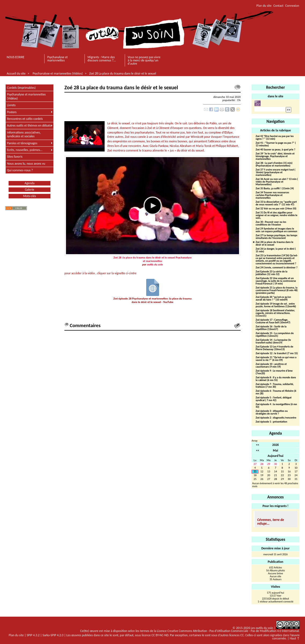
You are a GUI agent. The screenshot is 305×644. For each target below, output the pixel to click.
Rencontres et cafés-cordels (25, 119)
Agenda (30, 183)
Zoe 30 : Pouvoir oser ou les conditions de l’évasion (271, 223)
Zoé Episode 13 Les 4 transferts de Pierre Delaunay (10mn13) (274, 348)
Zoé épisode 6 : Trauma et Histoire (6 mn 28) (276, 392)
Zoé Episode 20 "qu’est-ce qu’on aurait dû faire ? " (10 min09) (273, 299)
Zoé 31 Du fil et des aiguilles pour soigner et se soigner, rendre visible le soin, (277, 215)
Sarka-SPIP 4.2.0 (53, 635)
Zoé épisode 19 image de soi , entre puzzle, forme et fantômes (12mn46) (276, 305)
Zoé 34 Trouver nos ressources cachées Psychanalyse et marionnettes (272, 195)
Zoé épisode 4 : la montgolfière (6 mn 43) (276, 406)
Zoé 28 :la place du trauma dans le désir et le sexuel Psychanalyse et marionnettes (152, 259)
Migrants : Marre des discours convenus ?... (102, 59)
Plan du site (264, 6)
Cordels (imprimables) (21, 88)
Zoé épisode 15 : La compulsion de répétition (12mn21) (275, 335)
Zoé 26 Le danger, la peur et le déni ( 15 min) (276, 250)
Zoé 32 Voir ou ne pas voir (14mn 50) (276, 209)
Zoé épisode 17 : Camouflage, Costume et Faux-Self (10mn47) (273, 321)
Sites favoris (15, 157)
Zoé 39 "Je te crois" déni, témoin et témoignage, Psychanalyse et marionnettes (275, 156)
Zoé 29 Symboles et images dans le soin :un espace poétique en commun (276, 230)
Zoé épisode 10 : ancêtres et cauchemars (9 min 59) (271, 366)
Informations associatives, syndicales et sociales (24, 134)
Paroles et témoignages (22, 143)
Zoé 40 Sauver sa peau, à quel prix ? (275, 150)
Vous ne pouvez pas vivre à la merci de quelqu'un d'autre (144, 60)
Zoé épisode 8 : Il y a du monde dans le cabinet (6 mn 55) (276, 379)
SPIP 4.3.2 (33, 635)
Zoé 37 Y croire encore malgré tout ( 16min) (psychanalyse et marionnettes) (275, 173)
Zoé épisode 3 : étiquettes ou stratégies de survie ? (272, 412)
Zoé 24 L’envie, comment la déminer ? (277, 268)
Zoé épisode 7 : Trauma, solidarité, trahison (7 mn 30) (275, 386)
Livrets (11, 105)
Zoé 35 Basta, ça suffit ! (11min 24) (275, 189)
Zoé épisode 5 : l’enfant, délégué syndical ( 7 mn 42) (274, 399)
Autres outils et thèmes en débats (29, 125)
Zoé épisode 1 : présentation (271, 422)
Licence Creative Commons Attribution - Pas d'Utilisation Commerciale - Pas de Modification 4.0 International (228, 631)
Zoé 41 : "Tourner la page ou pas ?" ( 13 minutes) (276, 144)
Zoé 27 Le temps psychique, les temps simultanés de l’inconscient (276, 237)
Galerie (30, 190)
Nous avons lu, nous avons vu (26, 164)
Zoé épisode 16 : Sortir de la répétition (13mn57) (271, 328)
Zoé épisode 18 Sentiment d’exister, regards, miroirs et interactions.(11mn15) (275, 313)
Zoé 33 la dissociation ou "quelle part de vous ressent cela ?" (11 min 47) (276, 203)
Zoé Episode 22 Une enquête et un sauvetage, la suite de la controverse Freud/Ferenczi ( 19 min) (276, 281)
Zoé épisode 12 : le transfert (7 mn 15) (277, 354)
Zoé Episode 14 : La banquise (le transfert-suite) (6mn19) (273, 341)
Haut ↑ (295, 638)
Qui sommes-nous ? (20, 170)
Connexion (292, 6)
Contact (278, 6)
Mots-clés (29, 196)
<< (258, 445)
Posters (12, 112)
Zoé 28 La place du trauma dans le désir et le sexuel (122, 73)
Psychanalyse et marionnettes (57, 59)
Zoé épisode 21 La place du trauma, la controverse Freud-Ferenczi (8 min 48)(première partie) (277, 290)
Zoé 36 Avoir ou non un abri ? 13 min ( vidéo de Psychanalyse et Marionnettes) (277, 182)
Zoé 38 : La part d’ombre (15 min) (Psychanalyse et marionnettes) (274, 164)
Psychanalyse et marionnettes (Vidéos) (58, 73)
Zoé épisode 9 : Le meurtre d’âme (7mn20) (274, 372)
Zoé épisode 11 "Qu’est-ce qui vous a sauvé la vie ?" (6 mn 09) (276, 359)
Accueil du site (16, 73)
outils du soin (155, 264)
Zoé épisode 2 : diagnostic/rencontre (276, 418)
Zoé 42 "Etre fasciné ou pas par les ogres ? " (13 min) (275, 138)
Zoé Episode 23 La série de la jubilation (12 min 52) (271, 273)
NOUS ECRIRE (16, 57)
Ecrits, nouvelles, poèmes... (25, 150)
